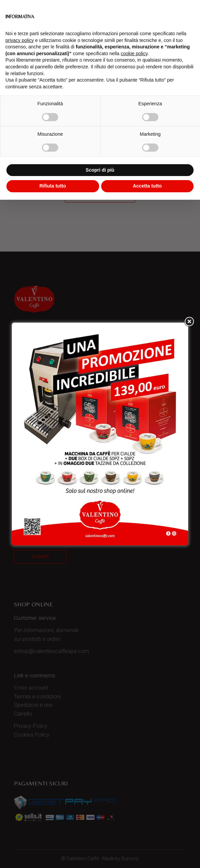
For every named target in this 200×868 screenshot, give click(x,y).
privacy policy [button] (20, 40)
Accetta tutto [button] (147, 186)
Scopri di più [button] (100, 170)
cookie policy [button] (134, 53)
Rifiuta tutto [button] (53, 186)
